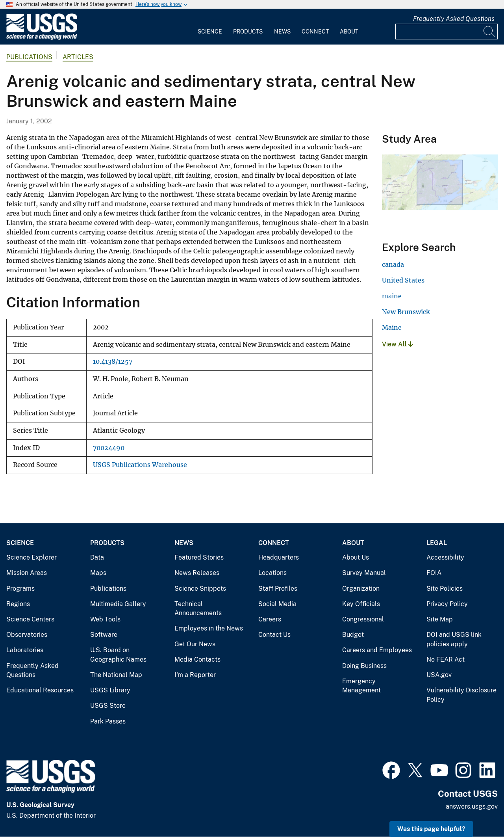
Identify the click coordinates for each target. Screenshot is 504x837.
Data (97, 557)
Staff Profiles (278, 589)
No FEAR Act (446, 659)
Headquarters (279, 557)
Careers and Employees (377, 650)
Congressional (363, 619)
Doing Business (364, 666)
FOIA (434, 573)
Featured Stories (199, 557)
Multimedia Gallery (118, 604)
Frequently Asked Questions (454, 19)
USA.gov (439, 675)
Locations (272, 573)
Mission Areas (27, 573)
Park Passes (108, 721)
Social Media (277, 604)
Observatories (27, 635)
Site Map (440, 619)
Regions (18, 604)
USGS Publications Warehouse (140, 465)
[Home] (42, 38)
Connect (315, 32)
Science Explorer (31, 557)
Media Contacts (197, 659)
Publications (29, 57)
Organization (361, 589)
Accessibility (445, 557)
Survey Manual (364, 573)
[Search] (490, 32)
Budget (353, 635)
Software (104, 635)
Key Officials (361, 604)
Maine (392, 327)
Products (248, 32)
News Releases (197, 573)
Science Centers (30, 619)
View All (397, 344)
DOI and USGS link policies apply (454, 639)
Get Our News (195, 644)
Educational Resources (40, 690)
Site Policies (445, 589)
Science (210, 32)
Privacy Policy (447, 604)
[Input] (447, 32)
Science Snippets (200, 589)
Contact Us (274, 635)
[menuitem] (210, 27)
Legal (437, 543)
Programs (20, 589)
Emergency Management (361, 686)
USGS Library (110, 690)
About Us (356, 557)
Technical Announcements (198, 609)
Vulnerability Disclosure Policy (461, 695)
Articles (78, 57)
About (349, 32)
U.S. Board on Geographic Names (118, 655)
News (282, 32)
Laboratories (25, 650)
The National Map (116, 675)
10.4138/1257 (113, 362)
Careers (270, 619)
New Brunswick (406, 312)
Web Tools (105, 619)
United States (403, 280)
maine (392, 296)
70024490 (109, 448)
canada (393, 264)
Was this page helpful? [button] (431, 829)
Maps (98, 573)
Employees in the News (209, 628)
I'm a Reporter (195, 675)
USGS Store (108, 706)
